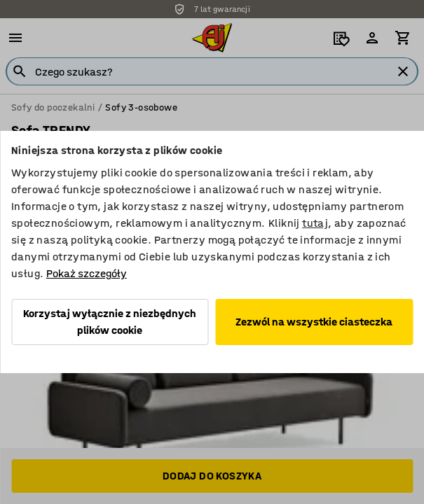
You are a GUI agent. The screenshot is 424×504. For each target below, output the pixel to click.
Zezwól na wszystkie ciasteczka (314, 322)
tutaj (315, 223)
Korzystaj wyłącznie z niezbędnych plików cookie (110, 322)
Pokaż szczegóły (87, 273)
